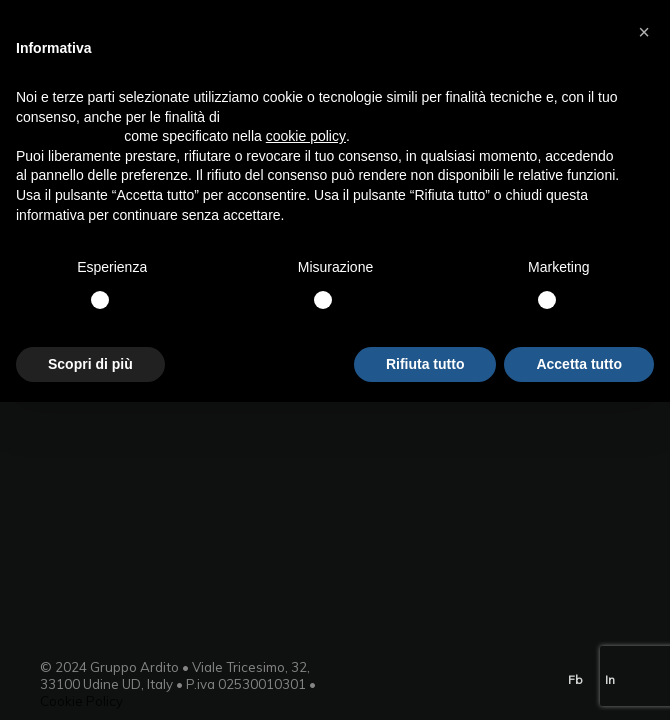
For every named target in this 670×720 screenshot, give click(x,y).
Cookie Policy (81, 701)
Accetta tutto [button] (579, 364)
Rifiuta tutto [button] (425, 364)
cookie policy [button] (306, 136)
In (610, 679)
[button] (644, 32)
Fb (575, 679)
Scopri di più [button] (90, 364)
